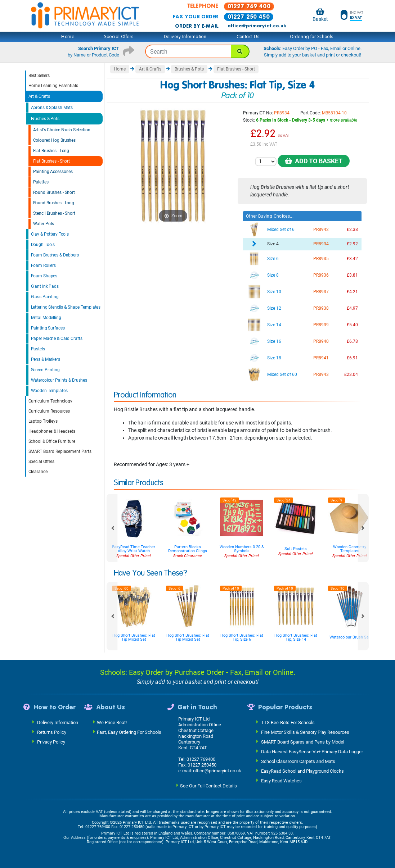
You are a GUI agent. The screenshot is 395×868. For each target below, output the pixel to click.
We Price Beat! (112, 722)
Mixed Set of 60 (282, 374)
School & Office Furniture (52, 441)
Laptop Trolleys (43, 421)
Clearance (38, 472)
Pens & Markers (46, 359)
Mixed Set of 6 (281, 230)
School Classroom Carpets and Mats (298, 761)
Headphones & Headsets (52, 431)
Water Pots (44, 224)
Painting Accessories (53, 172)
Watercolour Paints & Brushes (59, 380)
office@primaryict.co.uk (257, 26)
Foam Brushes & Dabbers (55, 255)
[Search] (240, 51)
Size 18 (274, 358)
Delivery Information (185, 37)
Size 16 (274, 341)
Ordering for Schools (312, 37)
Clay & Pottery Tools (50, 234)
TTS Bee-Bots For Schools (288, 722)
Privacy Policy (51, 742)
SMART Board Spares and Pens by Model (303, 742)
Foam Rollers (44, 265)
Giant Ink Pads (45, 286)
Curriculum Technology (50, 401)
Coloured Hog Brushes (55, 140)
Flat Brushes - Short (52, 161)
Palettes (41, 182)
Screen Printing (45, 370)
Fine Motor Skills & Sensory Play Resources (305, 732)
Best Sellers (39, 76)
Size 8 (273, 275)
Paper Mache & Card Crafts (57, 338)
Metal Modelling (46, 318)
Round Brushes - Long (54, 203)
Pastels (38, 349)
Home (68, 37)
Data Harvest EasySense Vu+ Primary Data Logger (312, 752)
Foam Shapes (44, 276)
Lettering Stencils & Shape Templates (66, 307)
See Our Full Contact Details (208, 786)
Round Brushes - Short (54, 192)
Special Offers (119, 37)
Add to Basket (314, 161)
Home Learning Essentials (53, 86)
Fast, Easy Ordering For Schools (129, 732)
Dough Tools (43, 245)
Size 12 (274, 308)
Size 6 (273, 259)
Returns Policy (52, 732)
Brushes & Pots (45, 119)
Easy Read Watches (281, 781)
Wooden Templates (49, 391)
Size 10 (274, 292)
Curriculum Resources (49, 411)
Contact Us (248, 37)
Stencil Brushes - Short (54, 213)
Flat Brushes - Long (51, 151)
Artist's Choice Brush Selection (62, 130)
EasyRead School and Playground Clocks (302, 771)
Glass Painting (45, 297)
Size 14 (274, 325)
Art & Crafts (39, 96)
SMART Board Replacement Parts (60, 451)
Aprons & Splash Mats (52, 108)
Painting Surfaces (48, 328)
